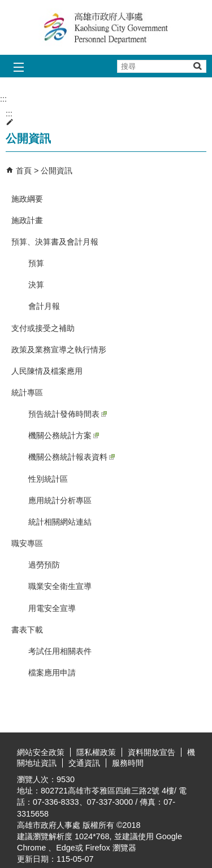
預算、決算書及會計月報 (55, 242)
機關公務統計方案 (64, 435)
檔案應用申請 (52, 673)
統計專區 (27, 392)
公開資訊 (57, 171)
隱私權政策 (96, 752)
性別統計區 (48, 479)
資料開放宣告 (152, 752)
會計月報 (44, 306)
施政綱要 (27, 199)
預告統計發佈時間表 (68, 414)
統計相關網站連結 (60, 522)
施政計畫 (27, 220)
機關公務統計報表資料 (72, 457)
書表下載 (27, 630)
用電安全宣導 (52, 608)
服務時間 (128, 763)
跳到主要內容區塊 (6, 6)
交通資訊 (84, 763)
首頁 (24, 171)
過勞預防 (44, 565)
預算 (36, 263)
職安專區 (27, 543)
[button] (197, 66)
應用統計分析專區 (60, 500)
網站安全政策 (41, 752)
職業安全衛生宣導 (60, 586)
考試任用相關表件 (60, 651)
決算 (36, 285)
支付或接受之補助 (43, 328)
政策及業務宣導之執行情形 (59, 350)
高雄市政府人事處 (106, 27)
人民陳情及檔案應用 (47, 371)
